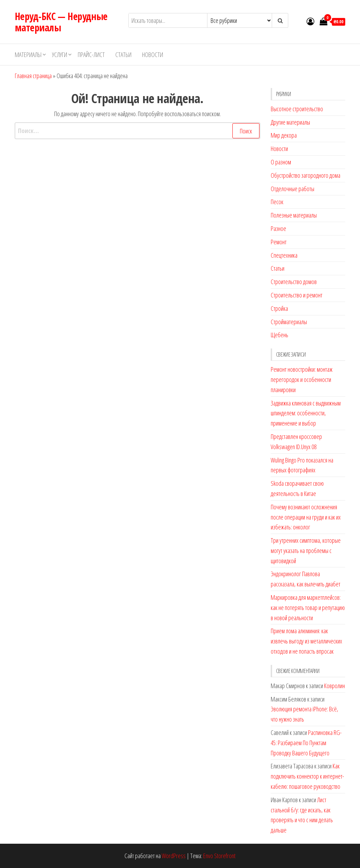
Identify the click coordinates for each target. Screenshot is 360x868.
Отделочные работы (292, 189)
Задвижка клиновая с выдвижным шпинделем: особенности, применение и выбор (306, 413)
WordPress (174, 856)
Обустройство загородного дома (306, 175)
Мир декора (284, 135)
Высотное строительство (297, 109)
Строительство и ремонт (297, 295)
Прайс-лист (91, 55)
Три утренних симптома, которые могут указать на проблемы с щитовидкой (306, 551)
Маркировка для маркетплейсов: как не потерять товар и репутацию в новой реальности (308, 608)
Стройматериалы (289, 322)
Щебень (279, 335)
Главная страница (33, 76)
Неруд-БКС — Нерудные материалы (61, 22)
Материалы (28, 55)
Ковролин (335, 686)
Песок (277, 202)
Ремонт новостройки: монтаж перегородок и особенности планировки (302, 379)
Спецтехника (284, 255)
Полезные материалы (294, 215)
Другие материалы (290, 122)
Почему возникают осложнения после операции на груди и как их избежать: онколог (306, 517)
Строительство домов (294, 282)
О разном (281, 162)
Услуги (60, 55)
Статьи (123, 55)
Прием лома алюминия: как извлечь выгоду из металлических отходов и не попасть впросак (306, 641)
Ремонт (279, 242)
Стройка (279, 308)
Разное (278, 228)
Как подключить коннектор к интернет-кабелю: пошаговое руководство (307, 776)
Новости (153, 55)
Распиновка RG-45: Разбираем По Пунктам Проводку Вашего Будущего (306, 743)
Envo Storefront (219, 856)
